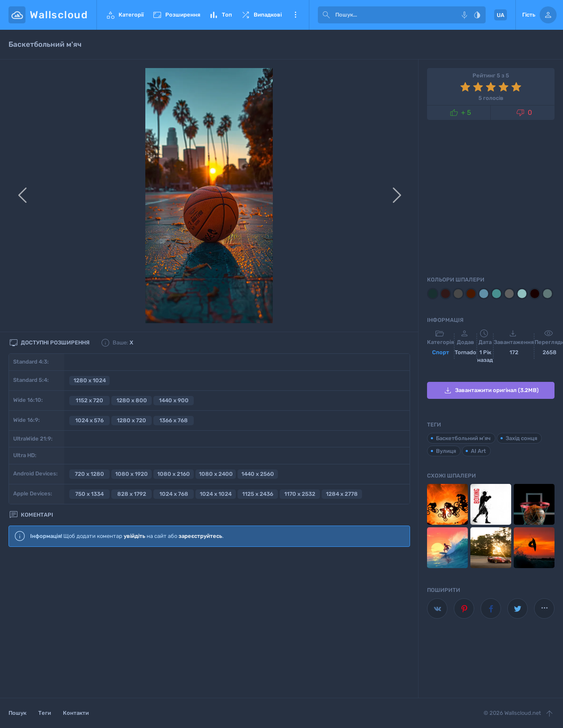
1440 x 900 (174, 400)
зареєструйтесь (200, 536)
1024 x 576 (89, 420)
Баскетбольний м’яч (463, 438)
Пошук (17, 713)
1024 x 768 (174, 494)
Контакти (76, 713)
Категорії (124, 15)
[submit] (326, 15)
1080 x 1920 (132, 474)
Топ (220, 15)
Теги (45, 713)
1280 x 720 (132, 420)
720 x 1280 (89, 474)
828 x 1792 (132, 494)
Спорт (441, 352)
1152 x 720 (89, 400)
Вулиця (446, 451)
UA (501, 15)
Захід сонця (521, 438)
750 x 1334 (89, 494)
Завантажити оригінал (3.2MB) (491, 390)
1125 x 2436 (258, 494)
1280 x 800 (132, 400)
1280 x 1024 (90, 380)
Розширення (176, 15)
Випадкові (261, 15)
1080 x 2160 (174, 474)
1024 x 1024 (216, 494)
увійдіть (134, 536)
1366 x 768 (174, 420)
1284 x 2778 (342, 494)
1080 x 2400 (216, 474)
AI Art (478, 451)
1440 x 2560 (258, 474)
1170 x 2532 (300, 494)
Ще (295, 15)
